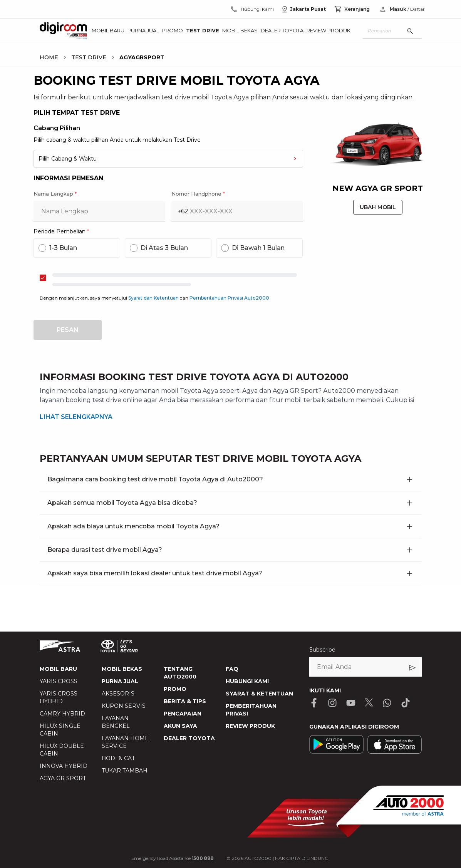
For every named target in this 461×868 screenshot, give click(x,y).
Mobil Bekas (240, 30)
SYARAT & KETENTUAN (259, 694)
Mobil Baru (108, 30)
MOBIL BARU (58, 669)
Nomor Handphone (198, 194)
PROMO (175, 689)
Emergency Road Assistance (173, 858)
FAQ (232, 669)
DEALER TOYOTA (189, 738)
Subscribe (322, 650)
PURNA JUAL (120, 681)
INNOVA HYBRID (64, 766)
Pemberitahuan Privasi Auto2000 (229, 298)
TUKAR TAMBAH (125, 771)
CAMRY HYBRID (62, 714)
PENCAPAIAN (183, 714)
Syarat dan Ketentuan (154, 298)
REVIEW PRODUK (250, 726)
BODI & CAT (118, 758)
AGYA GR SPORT (63, 778)
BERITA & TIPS (185, 701)
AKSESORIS (118, 694)
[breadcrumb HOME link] (49, 57)
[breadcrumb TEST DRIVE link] (87, 57)
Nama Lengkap (55, 194)
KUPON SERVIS (124, 706)
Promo (173, 30)
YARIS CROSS (59, 681)
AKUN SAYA (180, 726)
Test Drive (203, 30)
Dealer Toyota (282, 30)
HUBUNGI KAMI (247, 681)
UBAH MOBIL (378, 207)
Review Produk (329, 30)
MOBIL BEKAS (122, 669)
